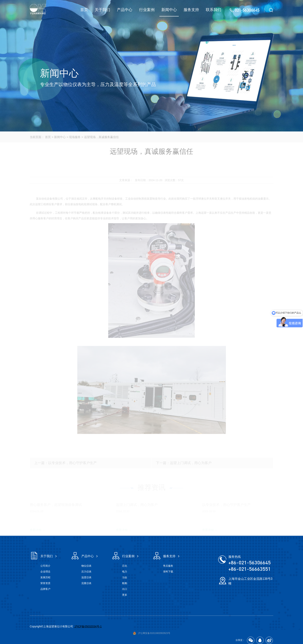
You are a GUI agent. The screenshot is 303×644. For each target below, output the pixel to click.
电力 (125, 572)
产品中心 (125, 10)
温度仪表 (86, 577)
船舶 (125, 583)
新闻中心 (169, 10)
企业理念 (45, 572)
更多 (125, 595)
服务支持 (191, 10)
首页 (84, 10)
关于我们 (102, 10)
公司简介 (45, 566)
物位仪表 (86, 566)
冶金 (125, 577)
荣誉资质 (45, 583)
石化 (125, 566)
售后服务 (168, 566)
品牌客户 (45, 589)
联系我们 (214, 10)
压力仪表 (86, 572)
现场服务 (75, 137)
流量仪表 (86, 583)
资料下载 (168, 572)
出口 (125, 589)
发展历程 (45, 577)
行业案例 (147, 10)
